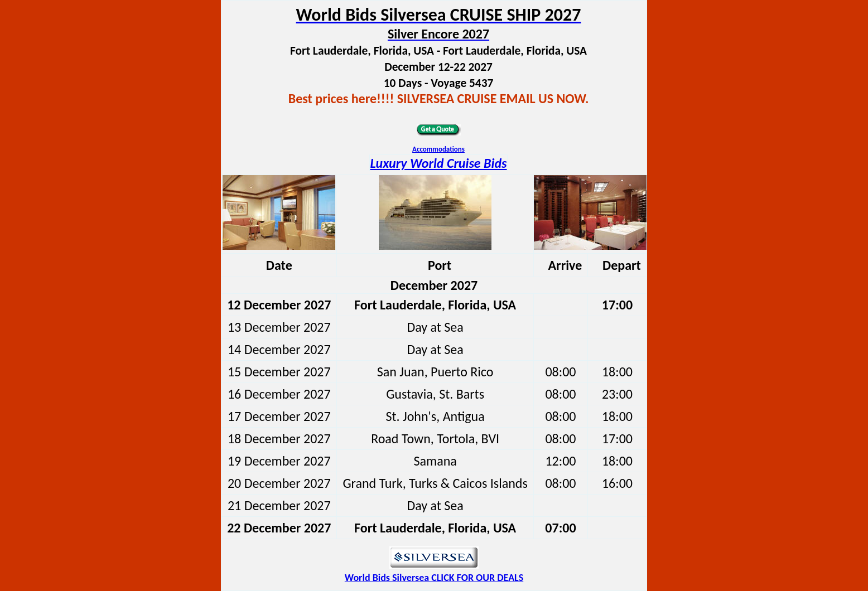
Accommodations (438, 149)
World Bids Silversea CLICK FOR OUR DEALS (434, 578)
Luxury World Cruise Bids (438, 163)
